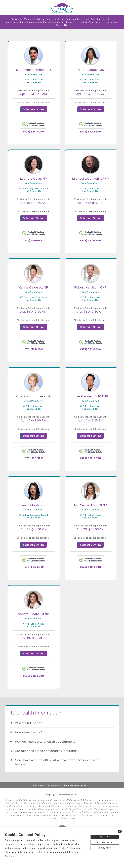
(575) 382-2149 (34, 349)
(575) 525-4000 (34, 132)
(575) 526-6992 (33, 240)
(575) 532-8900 (90, 132)
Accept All (105, 837)
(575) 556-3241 (34, 458)
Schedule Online (34, 109)
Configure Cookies (105, 842)
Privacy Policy (105, 848)
